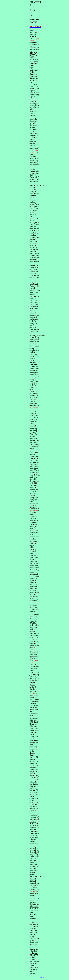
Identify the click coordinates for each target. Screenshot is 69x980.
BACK (42, 977)
